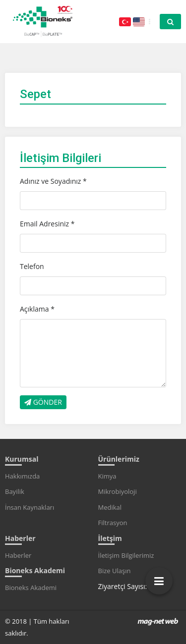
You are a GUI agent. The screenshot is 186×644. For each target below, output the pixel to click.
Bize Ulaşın (115, 571)
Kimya (107, 476)
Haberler (18, 555)
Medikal (110, 507)
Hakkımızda (22, 476)
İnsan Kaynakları (30, 507)
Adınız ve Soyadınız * (53, 181)
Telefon (32, 266)
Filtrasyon (113, 523)
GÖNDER (43, 402)
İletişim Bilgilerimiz (126, 555)
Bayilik (15, 491)
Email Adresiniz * (47, 224)
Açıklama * (37, 309)
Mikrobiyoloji (118, 491)
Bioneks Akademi (31, 588)
